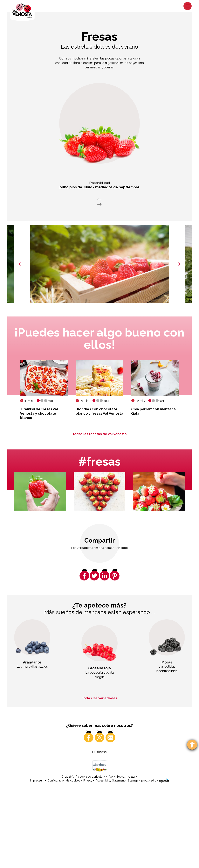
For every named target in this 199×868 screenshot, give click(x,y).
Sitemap (133, 857)
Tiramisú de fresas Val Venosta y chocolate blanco (39, 413)
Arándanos (32, 662)
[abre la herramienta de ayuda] (192, 745)
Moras (167, 662)
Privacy (88, 857)
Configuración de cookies (64, 857)
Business (99, 828)
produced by (155, 856)
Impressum (37, 857)
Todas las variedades (99, 698)
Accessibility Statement (110, 857)
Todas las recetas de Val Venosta (99, 434)
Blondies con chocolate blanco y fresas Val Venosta (99, 411)
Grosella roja (99, 668)
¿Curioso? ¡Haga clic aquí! (139, 785)
